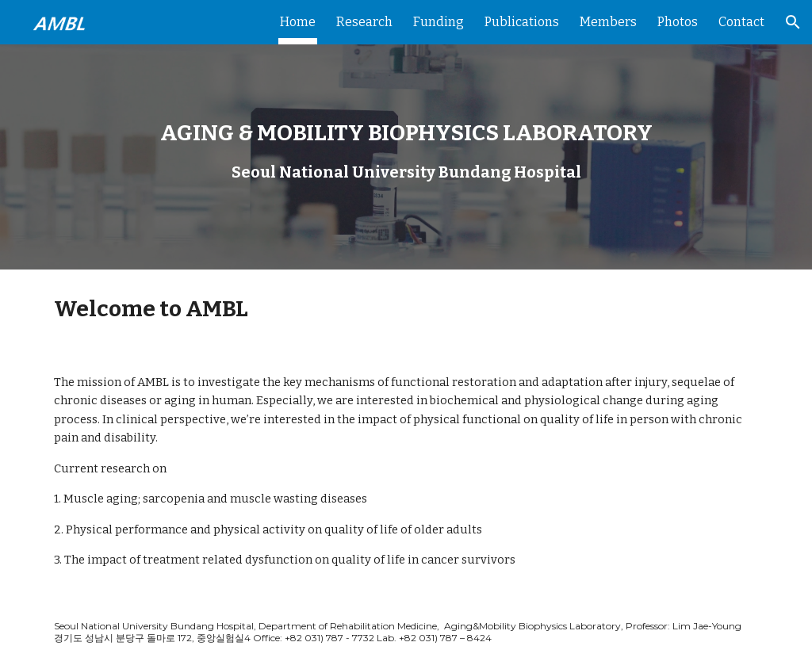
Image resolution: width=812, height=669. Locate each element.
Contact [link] (741, 22)
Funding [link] (439, 22)
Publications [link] (522, 22)
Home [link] (298, 22)
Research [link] (364, 22)
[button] (793, 22)
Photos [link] (678, 22)
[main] (406, 134)
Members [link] (608, 22)
